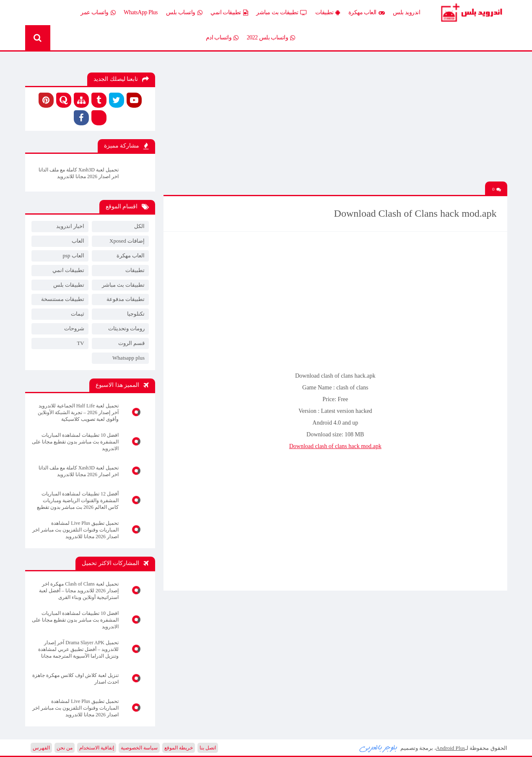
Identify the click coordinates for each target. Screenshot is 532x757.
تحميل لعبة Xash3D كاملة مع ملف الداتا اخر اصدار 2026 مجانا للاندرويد (79, 173)
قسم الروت (131, 343)
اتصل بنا (208, 748)
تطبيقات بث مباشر (282, 13)
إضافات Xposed (127, 241)
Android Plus (471, 13)
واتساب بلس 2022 (271, 38)
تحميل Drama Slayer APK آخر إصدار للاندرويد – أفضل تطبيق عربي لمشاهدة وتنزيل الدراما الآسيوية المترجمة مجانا (78, 649)
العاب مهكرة (367, 13)
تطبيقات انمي (229, 13)
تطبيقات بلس (69, 285)
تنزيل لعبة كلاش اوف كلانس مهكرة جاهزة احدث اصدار (75, 679)
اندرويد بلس (406, 12)
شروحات (74, 328)
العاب (78, 241)
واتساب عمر (98, 13)
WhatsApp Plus (141, 12)
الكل (139, 226)
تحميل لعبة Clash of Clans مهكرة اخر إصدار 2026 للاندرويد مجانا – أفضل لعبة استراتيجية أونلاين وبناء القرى (79, 591)
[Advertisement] (335, 123)
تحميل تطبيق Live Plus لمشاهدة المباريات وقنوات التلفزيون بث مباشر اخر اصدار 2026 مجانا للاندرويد (75, 530)
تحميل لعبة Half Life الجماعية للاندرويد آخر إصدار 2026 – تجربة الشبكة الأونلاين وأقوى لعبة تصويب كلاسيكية (78, 412)
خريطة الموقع (179, 748)
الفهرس (41, 748)
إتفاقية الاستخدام (97, 748)
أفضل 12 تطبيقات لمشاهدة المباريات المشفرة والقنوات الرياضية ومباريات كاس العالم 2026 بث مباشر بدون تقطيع (78, 500)
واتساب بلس (184, 13)
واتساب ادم (222, 38)
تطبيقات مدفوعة (126, 299)
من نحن (65, 748)
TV (80, 343)
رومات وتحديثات (126, 328)
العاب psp (73, 255)
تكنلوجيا (136, 314)
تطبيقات (328, 13)
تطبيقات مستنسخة (63, 299)
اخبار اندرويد (70, 226)
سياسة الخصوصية (139, 748)
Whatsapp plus (128, 358)
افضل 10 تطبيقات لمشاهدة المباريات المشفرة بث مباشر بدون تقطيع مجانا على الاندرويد (75, 442)
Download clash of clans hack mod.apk (335, 446)
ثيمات (78, 314)
